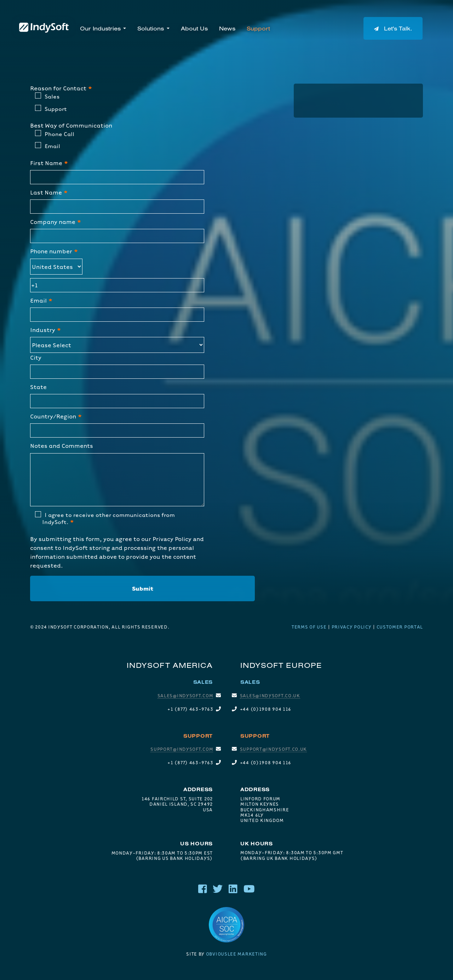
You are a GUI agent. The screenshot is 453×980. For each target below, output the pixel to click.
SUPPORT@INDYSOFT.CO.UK (273, 749)
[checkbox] (117, 104)
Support (258, 28)
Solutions (151, 28)
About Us (194, 28)
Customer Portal (400, 627)
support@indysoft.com (182, 749)
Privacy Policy (172, 539)
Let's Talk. (393, 28)
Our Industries (100, 28)
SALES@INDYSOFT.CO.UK (270, 695)
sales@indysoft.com (185, 695)
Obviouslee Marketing (236, 954)
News (227, 28)
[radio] (120, 98)
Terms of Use (309, 627)
